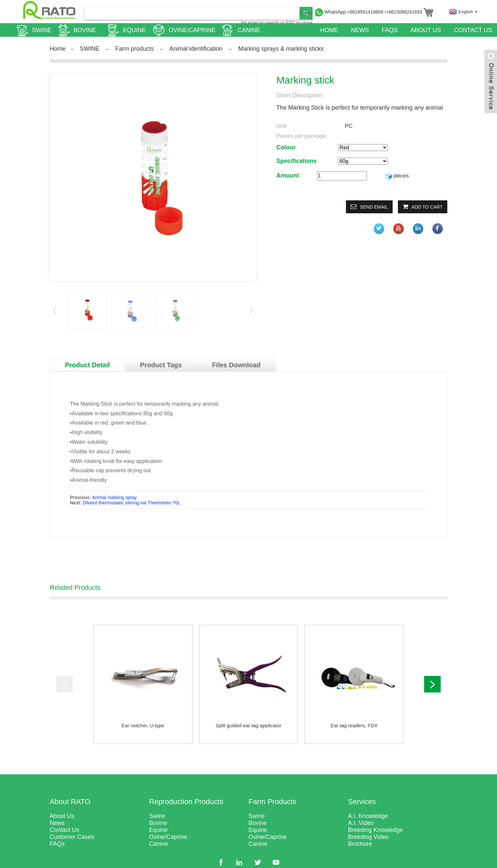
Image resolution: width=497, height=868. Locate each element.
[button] (251, 310)
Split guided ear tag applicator (248, 725)
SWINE (90, 49)
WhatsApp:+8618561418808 (355, 12)
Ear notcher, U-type (143, 725)
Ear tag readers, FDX (354, 725)
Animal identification (196, 49)
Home (58, 49)
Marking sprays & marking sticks (281, 49)
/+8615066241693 (404, 12)
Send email (374, 207)
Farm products (135, 49)
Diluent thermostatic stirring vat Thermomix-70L (132, 503)
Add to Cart (427, 207)
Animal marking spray (114, 497)
